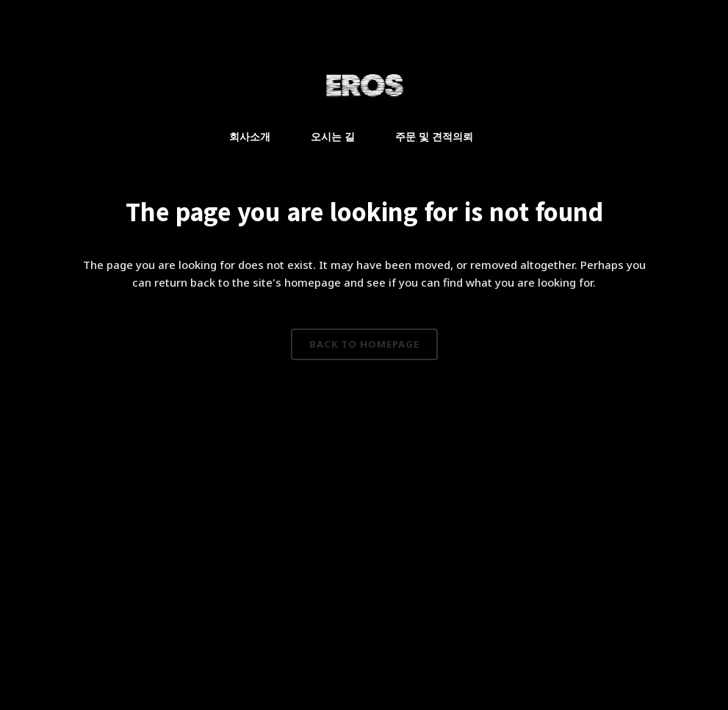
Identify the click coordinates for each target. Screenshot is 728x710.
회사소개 (250, 136)
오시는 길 (333, 136)
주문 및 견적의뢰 (434, 136)
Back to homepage (364, 344)
